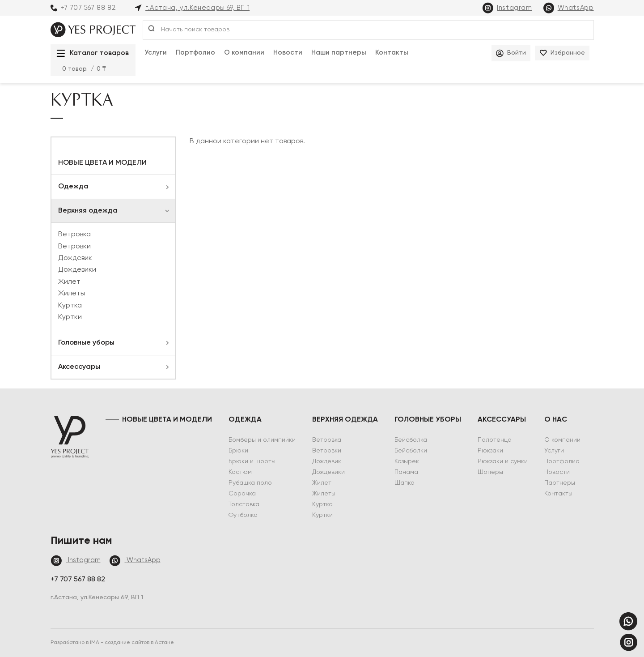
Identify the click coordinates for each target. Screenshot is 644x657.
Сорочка (242, 494)
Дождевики (77, 270)
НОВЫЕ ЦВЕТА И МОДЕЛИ (102, 163)
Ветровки (74, 247)
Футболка (243, 515)
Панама (406, 472)
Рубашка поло (250, 483)
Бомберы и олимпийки (262, 440)
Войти (511, 53)
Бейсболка (411, 440)
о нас (556, 420)
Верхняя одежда (88, 211)
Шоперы (490, 472)
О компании (244, 53)
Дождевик (75, 258)
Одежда (73, 187)
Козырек (407, 461)
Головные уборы (86, 343)
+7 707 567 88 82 (83, 8)
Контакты (392, 53)
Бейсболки (411, 451)
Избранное (562, 53)
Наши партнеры (339, 53)
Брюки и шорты (252, 461)
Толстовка (244, 504)
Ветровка (74, 235)
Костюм (240, 472)
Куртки (70, 317)
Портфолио (195, 53)
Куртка (70, 306)
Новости (288, 53)
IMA (95, 643)
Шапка (405, 483)
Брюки (238, 451)
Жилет (69, 282)
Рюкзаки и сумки (503, 461)
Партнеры (560, 483)
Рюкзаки (490, 451)
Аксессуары (79, 367)
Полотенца (495, 440)
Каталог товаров (90, 53)
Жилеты (72, 294)
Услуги (156, 53)
